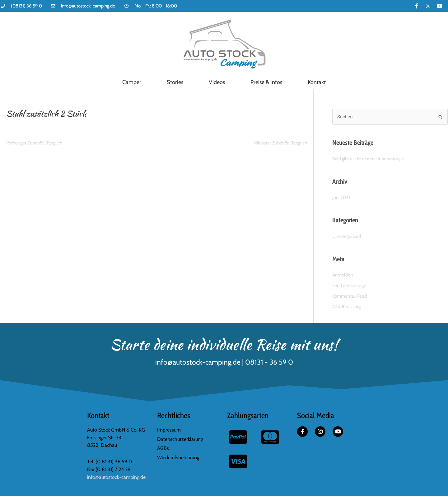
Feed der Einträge (349, 286)
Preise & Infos (266, 82)
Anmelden (343, 275)
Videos (217, 82)
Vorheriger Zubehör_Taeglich (31, 143)
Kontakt (317, 82)
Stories (175, 82)
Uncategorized (347, 236)
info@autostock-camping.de (116, 477)
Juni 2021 (341, 197)
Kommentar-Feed (350, 296)
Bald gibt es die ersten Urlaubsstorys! (368, 159)
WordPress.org (346, 307)
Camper (132, 82)
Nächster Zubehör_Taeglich (283, 143)
